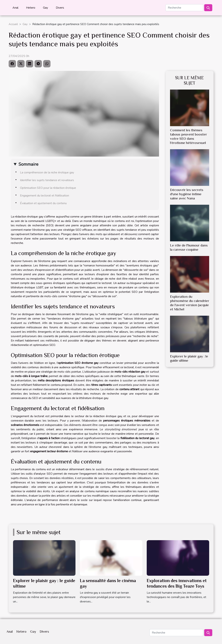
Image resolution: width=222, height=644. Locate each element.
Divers (60, 8)
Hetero (31, 8)
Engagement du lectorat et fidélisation (45, 196)
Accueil (13, 24)
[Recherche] (184, 8)
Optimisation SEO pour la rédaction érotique (48, 188)
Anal (15, 8)
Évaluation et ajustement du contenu (43, 203)
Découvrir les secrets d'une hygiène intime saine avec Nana (187, 194)
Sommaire (28, 164)
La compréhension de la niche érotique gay (47, 172)
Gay (45, 8)
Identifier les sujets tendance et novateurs (47, 180)
